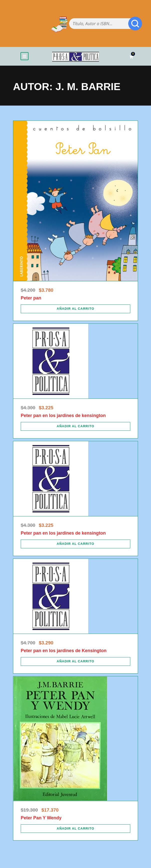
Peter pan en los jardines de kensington (63, 416)
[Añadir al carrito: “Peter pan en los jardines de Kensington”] (75, 661)
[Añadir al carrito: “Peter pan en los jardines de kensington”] (75, 426)
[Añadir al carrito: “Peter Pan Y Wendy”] (75, 829)
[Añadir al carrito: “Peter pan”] (75, 309)
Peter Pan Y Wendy (41, 818)
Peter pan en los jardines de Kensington (64, 651)
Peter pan (31, 298)
